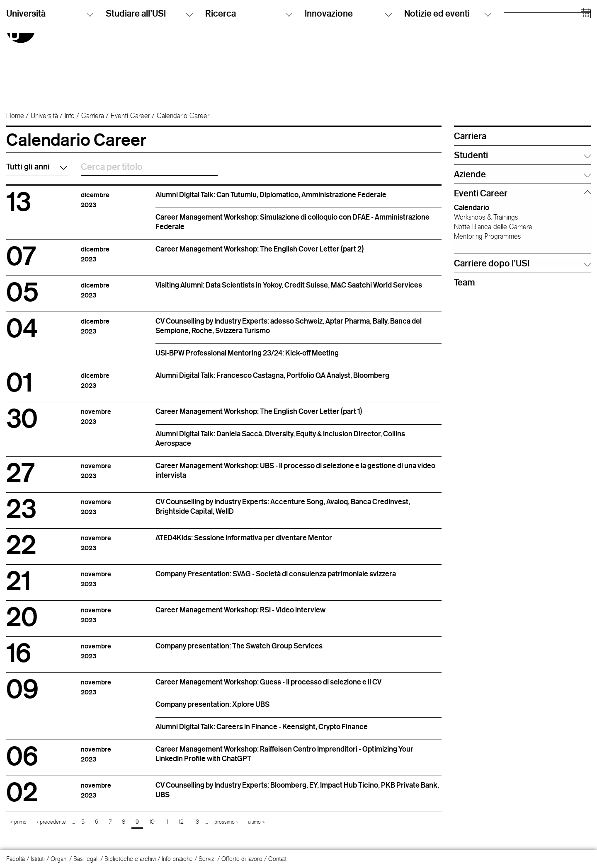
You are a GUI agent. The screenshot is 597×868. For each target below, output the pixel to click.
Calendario (472, 207)
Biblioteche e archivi (130, 859)
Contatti (278, 859)
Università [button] (50, 86)
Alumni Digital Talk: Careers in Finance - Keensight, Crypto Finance (262, 726)
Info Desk (416, 27)
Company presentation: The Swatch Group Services (239, 646)
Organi (59, 859)
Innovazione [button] (348, 86)
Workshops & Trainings (486, 217)
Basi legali (86, 859)
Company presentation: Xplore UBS (212, 704)
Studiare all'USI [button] (149, 86)
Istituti (38, 859)
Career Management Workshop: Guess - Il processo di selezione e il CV (268, 682)
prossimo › (226, 822)
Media (512, 52)
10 (152, 822)
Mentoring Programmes (487, 236)
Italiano (313, 18)
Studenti (514, 27)
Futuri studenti (521, 18)
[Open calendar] (586, 87)
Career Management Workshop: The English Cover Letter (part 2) (260, 249)
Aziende (514, 60)
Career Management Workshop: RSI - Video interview (240, 609)
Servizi (207, 859)
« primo (18, 822)
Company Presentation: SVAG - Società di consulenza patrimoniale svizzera (276, 573)
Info (70, 116)
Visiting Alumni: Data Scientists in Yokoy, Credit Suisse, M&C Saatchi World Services (289, 285)
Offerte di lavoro (242, 859)
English (314, 27)
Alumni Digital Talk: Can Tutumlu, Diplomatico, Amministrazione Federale (271, 194)
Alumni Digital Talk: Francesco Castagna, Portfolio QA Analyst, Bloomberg (272, 375)
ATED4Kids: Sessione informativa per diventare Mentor (244, 537)
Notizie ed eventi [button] (448, 86)
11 (167, 822)
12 (181, 822)
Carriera (93, 116)
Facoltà (16, 859)
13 (197, 822)
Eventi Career (130, 116)
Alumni (512, 35)
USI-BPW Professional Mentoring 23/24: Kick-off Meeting (247, 353)
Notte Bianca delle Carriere (493, 227)
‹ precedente (51, 822)
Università (44, 116)
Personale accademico (533, 43)
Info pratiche (177, 859)
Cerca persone (423, 18)
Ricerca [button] (249, 86)
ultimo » (256, 822)
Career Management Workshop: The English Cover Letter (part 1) (259, 411)
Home (15, 116)
